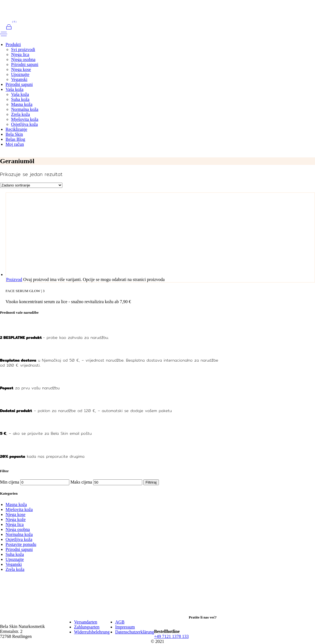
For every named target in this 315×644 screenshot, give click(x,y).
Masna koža (16, 504)
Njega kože (16, 519)
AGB (120, 622)
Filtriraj (151, 482)
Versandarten (86, 622)
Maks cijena (81, 482)
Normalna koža (19, 534)
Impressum (125, 627)
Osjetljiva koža (19, 539)
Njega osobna (18, 529)
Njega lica (15, 524)
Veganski (14, 564)
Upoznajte (15, 559)
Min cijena (10, 482)
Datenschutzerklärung (134, 632)
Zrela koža (15, 569)
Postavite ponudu (21, 544)
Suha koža (15, 554)
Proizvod (14, 279)
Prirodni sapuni (19, 549)
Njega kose (16, 514)
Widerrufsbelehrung (92, 632)
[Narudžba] (31, 185)
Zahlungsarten (87, 627)
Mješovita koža (19, 509)
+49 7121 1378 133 (172, 636)
